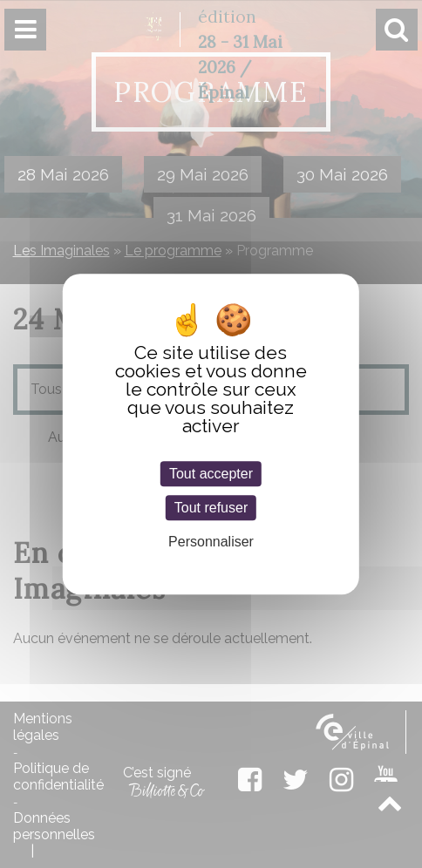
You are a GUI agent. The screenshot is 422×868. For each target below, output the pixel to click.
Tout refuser (211, 508)
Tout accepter (211, 474)
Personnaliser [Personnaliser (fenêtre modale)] (211, 542)
